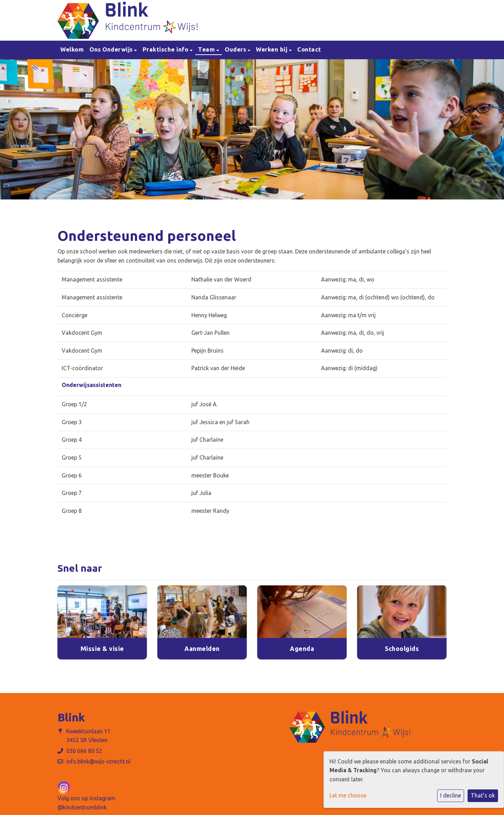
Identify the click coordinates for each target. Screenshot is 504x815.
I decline (451, 795)
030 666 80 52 (84, 751)
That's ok (483, 795)
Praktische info (166, 49)
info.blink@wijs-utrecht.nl (98, 761)
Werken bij (273, 49)
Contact (309, 49)
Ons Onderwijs (112, 49)
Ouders (236, 49)
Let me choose (348, 795)
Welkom (72, 49)
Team (207, 49)
